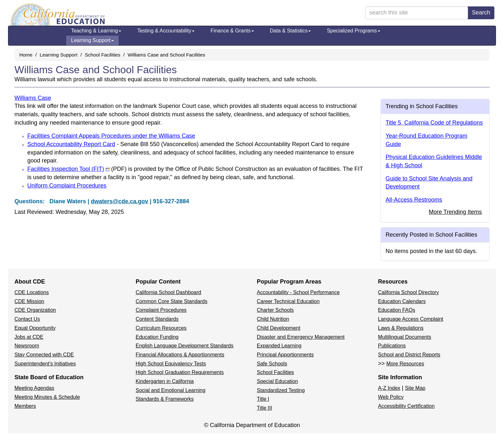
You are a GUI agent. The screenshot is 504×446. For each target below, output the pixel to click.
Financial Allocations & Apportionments (180, 355)
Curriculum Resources (161, 328)
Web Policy (391, 397)
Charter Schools (275, 310)
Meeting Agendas (34, 388)
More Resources (405, 364)
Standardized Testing (281, 390)
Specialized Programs (354, 31)
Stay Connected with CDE (44, 355)
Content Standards (157, 319)
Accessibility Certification (406, 406)
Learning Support (92, 40)
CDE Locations (32, 292)
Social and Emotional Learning (171, 390)
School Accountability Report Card (71, 144)
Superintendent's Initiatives (45, 364)
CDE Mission (29, 301)
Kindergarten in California (165, 381)
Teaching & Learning (96, 31)
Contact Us (27, 319)
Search (481, 13)
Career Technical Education (288, 301)
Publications (392, 346)
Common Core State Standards (171, 301)
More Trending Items (455, 212)
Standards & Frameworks (165, 399)
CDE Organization (35, 310)
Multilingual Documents (405, 337)
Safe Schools (272, 364)
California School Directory (408, 292)
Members (25, 406)
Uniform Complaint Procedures (67, 186)
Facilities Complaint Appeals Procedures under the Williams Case (111, 136)
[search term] (417, 13)
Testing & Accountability (166, 31)
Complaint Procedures (161, 310)
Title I (263, 399)
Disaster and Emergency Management (301, 337)
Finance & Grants (232, 31)
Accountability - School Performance (298, 292)
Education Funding (157, 337)
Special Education (277, 381)
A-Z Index (389, 388)
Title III (264, 408)
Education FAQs (397, 310)
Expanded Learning (279, 346)
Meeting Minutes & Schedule (47, 397)
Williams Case (33, 98)
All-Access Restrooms (414, 200)
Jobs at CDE (29, 337)
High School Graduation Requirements (180, 372)
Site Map (415, 388)
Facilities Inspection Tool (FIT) (77, 169)
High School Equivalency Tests (171, 364)
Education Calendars (402, 301)
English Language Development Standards (184, 346)
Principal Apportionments (285, 355)
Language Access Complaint (411, 319)
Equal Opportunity (35, 328)
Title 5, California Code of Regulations (434, 123)
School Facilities (103, 55)
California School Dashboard (168, 292)
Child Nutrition (273, 319)
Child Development (279, 328)
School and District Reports (409, 355)
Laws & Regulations (401, 328)
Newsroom (27, 346)
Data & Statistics (290, 31)
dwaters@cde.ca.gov (119, 201)
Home (26, 55)
